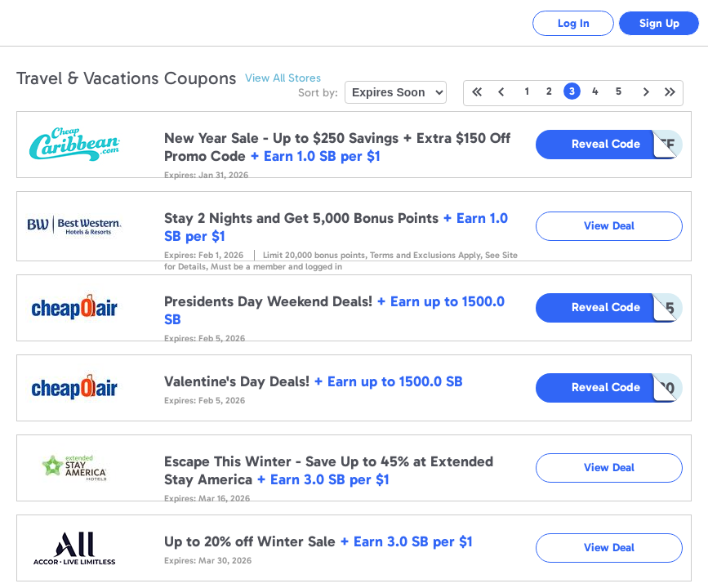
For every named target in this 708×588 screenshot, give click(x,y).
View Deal (609, 226)
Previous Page (501, 92)
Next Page (646, 92)
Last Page (670, 92)
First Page (477, 92)
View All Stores (283, 78)
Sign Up (659, 23)
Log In (574, 23)
